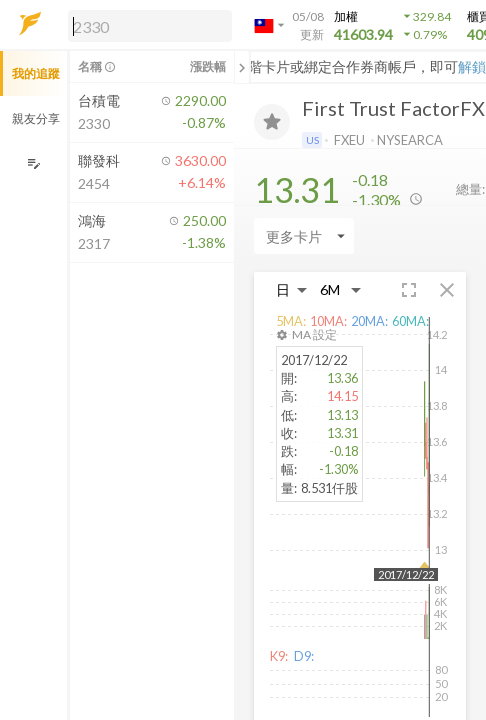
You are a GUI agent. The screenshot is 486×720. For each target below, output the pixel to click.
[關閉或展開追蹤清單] (242, 67)
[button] (146, 25)
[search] (150, 26)
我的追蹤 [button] (36, 73)
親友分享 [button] (36, 118)
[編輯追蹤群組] (33, 163)
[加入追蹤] (272, 122)
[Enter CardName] (304, 236)
